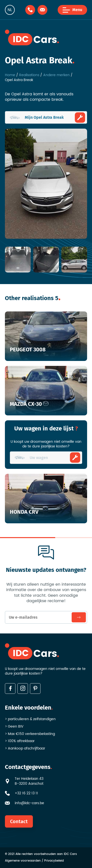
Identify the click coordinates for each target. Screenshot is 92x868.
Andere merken (56, 75)
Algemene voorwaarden (23, 861)
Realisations (29, 75)
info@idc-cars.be (29, 803)
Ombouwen (80, 118)
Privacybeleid (54, 861)
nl (10, 10)
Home (10, 75)
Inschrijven (79, 617)
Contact (19, 821)
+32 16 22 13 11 (26, 793)
